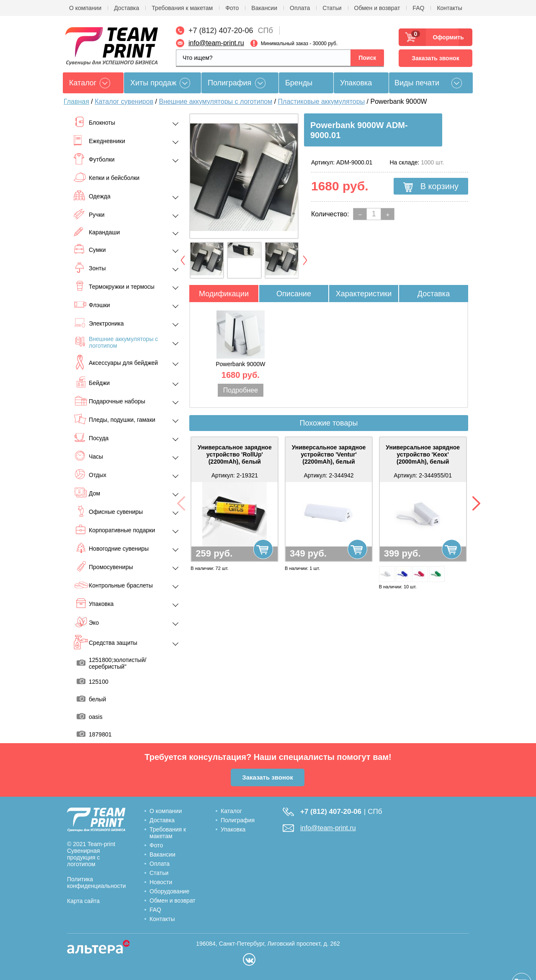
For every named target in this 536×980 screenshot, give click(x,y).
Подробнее (241, 390)
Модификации (224, 294)
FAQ (418, 8)
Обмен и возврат (377, 8)
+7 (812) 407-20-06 (221, 31)
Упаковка (356, 83)
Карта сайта (83, 901)
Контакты (449, 8)
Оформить (446, 37)
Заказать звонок (435, 58)
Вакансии (264, 8)
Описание (294, 294)
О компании (85, 8)
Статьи (332, 8)
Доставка (126, 8)
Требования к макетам (182, 8)
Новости (161, 882)
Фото (232, 8)
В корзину (431, 187)
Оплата (300, 8)
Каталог (231, 811)
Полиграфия (229, 83)
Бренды (299, 83)
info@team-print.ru (216, 43)
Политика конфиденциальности (97, 883)
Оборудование (169, 891)
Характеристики (364, 294)
